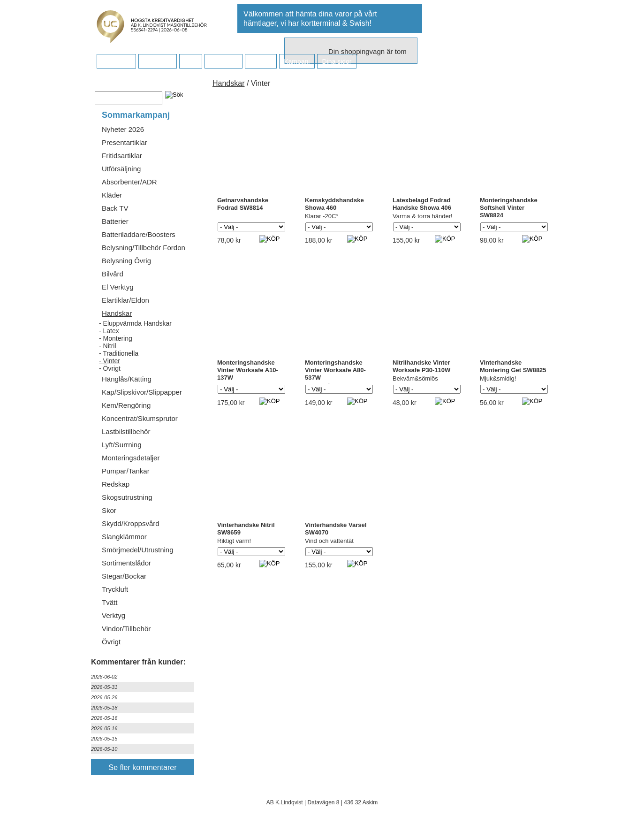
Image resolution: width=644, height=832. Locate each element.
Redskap (116, 484)
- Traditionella (119, 353)
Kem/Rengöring (126, 405)
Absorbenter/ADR (129, 182)
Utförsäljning (121, 169)
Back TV (115, 208)
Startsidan (116, 61)
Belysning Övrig (126, 261)
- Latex (109, 331)
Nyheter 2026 (123, 129)
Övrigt (111, 642)
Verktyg (114, 615)
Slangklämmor (124, 537)
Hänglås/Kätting (127, 379)
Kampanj (297, 61)
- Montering (116, 338)
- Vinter (110, 361)
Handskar (117, 313)
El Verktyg (118, 287)
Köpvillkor (157, 61)
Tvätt (110, 602)
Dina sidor (337, 61)
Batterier (115, 221)
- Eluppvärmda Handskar (135, 323)
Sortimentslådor (126, 563)
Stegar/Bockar (124, 576)
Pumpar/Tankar (126, 471)
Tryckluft (115, 589)
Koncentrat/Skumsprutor (140, 418)
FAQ (190, 61)
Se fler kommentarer (143, 767)
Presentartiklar (125, 142)
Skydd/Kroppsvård (131, 523)
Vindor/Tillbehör (126, 629)
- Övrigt (110, 368)
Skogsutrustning (127, 497)
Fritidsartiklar (122, 156)
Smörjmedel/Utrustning (138, 550)
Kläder (112, 195)
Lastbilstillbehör (126, 431)
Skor (109, 510)
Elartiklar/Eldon (125, 300)
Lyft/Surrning (122, 445)
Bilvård (113, 274)
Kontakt (261, 61)
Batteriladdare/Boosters (139, 234)
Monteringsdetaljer (131, 458)
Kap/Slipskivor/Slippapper (142, 392)
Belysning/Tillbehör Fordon (144, 248)
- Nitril (108, 346)
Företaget (223, 61)
